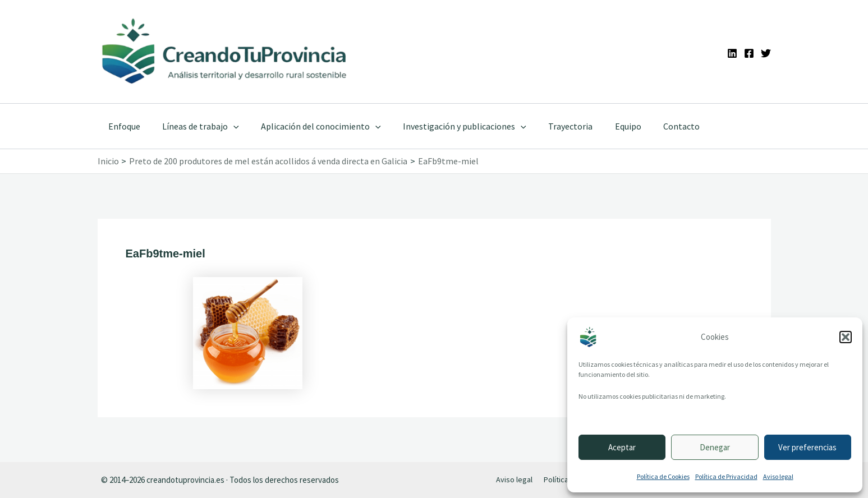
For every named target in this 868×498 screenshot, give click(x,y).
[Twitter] (766, 53)
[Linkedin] (732, 53)
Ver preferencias (807, 447)
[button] (846, 337)
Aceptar (622, 447)
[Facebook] (749, 53)
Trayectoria (552, 126)
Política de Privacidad (726, 476)
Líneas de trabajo (195, 126)
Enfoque (123, 126)
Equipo (605, 126)
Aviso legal (778, 476)
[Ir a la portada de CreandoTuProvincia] (225, 52)
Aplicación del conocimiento (311, 126)
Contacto (655, 126)
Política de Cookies (663, 476)
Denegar (715, 447)
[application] (228, 126)
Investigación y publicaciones (451, 126)
